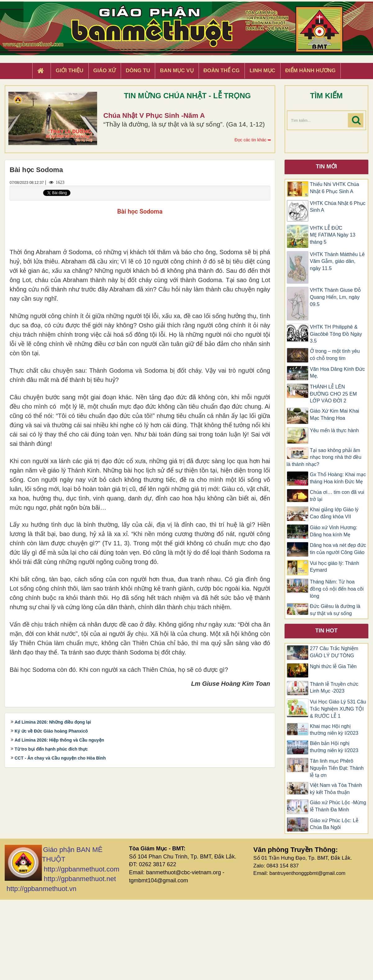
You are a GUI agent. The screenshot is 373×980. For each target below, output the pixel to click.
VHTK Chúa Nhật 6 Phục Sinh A (338, 207)
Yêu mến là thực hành (335, 430)
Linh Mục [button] (262, 71)
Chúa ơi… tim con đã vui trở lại (337, 496)
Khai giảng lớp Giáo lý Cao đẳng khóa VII (334, 513)
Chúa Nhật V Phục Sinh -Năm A (154, 115)
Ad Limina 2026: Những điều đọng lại (53, 870)
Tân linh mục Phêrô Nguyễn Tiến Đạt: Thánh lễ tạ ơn (337, 768)
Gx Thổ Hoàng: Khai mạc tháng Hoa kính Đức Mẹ (338, 478)
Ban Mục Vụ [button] (177, 71)
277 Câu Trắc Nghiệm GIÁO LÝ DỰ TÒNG (334, 652)
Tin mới (326, 166)
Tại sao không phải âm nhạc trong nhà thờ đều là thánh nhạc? (324, 457)
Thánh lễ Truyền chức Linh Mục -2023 (334, 688)
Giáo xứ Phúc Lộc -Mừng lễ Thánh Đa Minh (338, 806)
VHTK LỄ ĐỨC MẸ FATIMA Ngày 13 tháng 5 (333, 235)
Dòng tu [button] (138, 71)
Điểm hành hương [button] (310, 71)
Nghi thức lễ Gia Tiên (333, 666)
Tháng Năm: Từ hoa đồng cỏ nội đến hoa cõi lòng (337, 589)
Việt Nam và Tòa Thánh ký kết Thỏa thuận (336, 789)
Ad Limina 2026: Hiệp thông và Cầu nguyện (59, 888)
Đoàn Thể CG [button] (222, 71)
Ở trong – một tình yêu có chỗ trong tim (335, 355)
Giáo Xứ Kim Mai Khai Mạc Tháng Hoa (335, 415)
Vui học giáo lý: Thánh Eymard (335, 567)
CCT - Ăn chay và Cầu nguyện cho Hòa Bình (60, 906)
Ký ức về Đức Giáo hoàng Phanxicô (51, 879)
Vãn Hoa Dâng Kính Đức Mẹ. (337, 373)
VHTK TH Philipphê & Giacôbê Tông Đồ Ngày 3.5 (336, 334)
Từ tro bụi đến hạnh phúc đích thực (51, 897)
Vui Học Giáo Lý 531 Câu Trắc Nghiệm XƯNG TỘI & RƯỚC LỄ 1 (338, 709)
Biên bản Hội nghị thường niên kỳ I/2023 (334, 747)
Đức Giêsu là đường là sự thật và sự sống (335, 610)
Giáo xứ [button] (105, 71)
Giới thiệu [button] (69, 71)
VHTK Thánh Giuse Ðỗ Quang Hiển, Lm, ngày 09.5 (335, 297)
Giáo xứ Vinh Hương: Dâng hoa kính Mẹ (334, 531)
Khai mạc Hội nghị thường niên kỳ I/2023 (334, 730)
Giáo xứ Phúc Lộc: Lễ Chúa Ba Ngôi (334, 824)
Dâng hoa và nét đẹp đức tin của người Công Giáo (338, 549)
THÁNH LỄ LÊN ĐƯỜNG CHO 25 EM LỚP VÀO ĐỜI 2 (333, 394)
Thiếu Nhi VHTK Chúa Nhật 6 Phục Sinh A (335, 188)
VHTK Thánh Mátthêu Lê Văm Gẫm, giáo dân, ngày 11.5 (337, 262)
